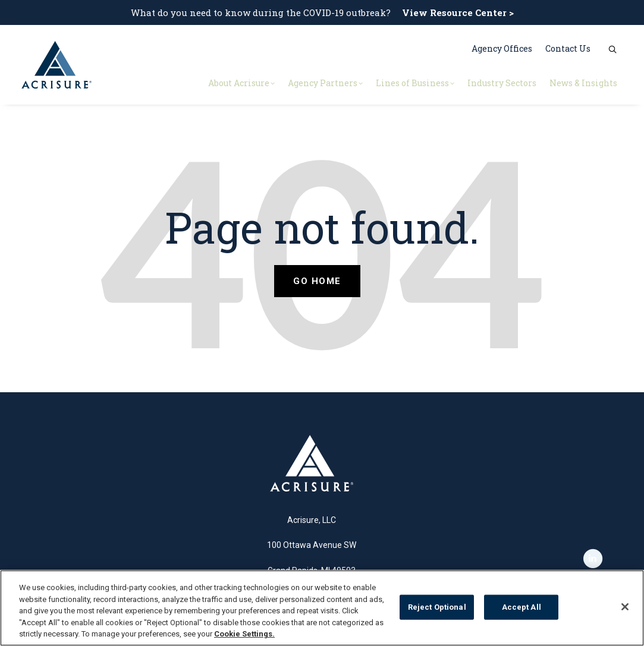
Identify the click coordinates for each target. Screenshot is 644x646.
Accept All (522, 607)
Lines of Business (415, 83)
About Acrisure (241, 83)
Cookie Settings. (244, 634)
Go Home (317, 281)
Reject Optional (437, 607)
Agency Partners (325, 83)
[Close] (625, 607)
